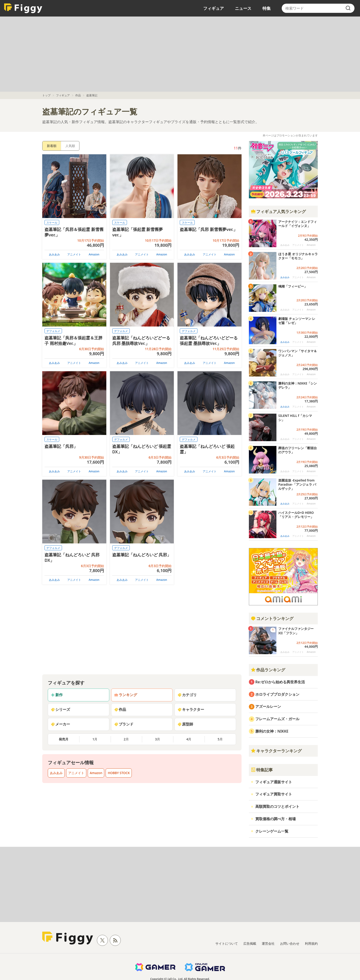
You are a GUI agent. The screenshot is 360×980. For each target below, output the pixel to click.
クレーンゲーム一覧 (272, 831)
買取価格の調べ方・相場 (276, 819)
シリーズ (60, 709)
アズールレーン (268, 706)
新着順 (52, 146)
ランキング (126, 695)
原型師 (185, 724)
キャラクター (191, 709)
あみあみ (54, 254)
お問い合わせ (290, 943)
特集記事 (262, 770)
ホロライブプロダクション (277, 694)
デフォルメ (53, 331)
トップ (46, 95)
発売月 (64, 739)
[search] (348, 8)
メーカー (60, 724)
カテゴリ (187, 695)
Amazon (94, 254)
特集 (267, 8)
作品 (78, 95)
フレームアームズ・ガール (277, 719)
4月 (189, 739)
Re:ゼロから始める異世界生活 (280, 682)
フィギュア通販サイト (274, 782)
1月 (95, 739)
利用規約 (311, 943)
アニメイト (74, 254)
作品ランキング (268, 670)
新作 (57, 695)
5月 (220, 739)
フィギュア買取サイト (274, 794)
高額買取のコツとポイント (277, 806)
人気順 (70, 146)
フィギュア (214, 8)
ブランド (124, 724)
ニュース (243, 8)
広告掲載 (250, 943)
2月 (126, 739)
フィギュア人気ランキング (278, 211)
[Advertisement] (180, 54)
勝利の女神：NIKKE (272, 731)
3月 (157, 739)
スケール (52, 223)
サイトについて (227, 943)
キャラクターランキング (276, 751)
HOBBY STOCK (119, 773)
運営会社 (268, 943)
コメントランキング (272, 618)
